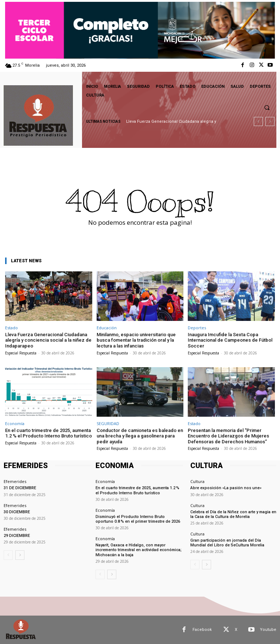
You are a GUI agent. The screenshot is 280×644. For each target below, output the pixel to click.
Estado (11, 328)
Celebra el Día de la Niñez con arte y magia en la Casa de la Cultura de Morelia (233, 514)
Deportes (197, 328)
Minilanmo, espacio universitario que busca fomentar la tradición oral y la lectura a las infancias (136, 340)
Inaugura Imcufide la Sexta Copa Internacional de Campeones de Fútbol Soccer (230, 340)
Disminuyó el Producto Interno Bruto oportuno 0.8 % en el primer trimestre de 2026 (138, 519)
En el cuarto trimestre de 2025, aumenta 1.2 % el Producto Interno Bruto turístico (48, 433)
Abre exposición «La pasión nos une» (226, 488)
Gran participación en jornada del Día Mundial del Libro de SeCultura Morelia (227, 543)
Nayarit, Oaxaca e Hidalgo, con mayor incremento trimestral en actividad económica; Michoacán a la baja (139, 550)
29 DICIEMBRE (17, 536)
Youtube (268, 630)
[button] (267, 107)
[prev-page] (8, 555)
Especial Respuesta (21, 353)
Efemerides (15, 481)
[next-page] (20, 555)
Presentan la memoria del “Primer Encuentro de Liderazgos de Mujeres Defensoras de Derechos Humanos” (228, 436)
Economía (15, 423)
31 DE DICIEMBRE (20, 488)
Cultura (197, 481)
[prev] (258, 121)
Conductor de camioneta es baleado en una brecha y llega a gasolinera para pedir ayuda (140, 436)
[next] (270, 121)
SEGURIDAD (108, 423)
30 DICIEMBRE (17, 512)
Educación (107, 328)
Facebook (202, 630)
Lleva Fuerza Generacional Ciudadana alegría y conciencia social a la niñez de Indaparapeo (48, 340)
